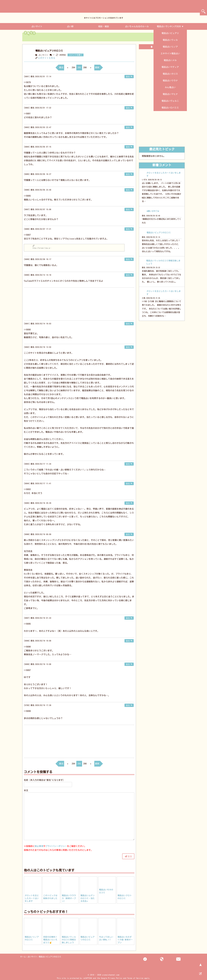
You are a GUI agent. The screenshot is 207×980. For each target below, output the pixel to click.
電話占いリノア (170, 47)
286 (85, 67)
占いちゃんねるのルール (137, 26)
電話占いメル (170, 60)
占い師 (70, 26)
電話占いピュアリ (170, 33)
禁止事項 (39, 846)
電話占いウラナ (170, 81)
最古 (61, 67)
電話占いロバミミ (170, 108)
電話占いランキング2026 (169, 26)
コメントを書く (76, 55)
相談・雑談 (104, 26)
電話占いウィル (170, 40)
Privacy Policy (115, 978)
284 (73, 67)
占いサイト (37, 26)
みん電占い (170, 87)
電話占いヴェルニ (170, 101)
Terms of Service (135, 978)
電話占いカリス (170, 74)
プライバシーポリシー (56, 846)
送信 (130, 856)
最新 (97, 67)
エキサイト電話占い (170, 54)
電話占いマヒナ (170, 94)
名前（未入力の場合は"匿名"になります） (44, 780)
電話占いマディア (170, 67)
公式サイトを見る (47, 58)
